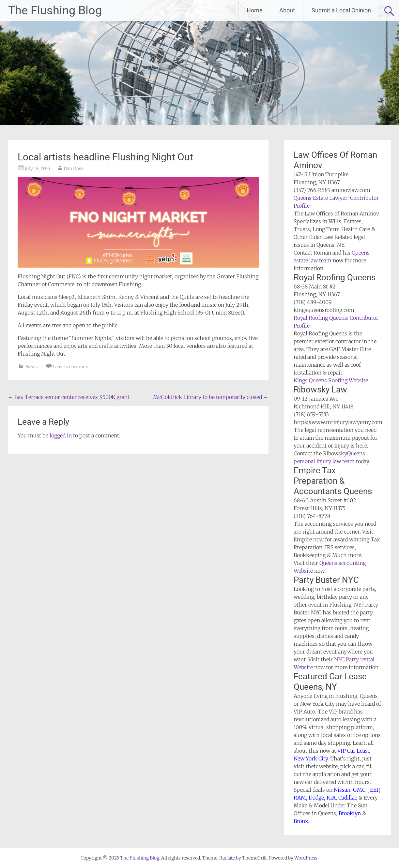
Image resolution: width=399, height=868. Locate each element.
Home (255, 10)
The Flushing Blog (55, 10)
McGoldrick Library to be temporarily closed (211, 397)
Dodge (316, 798)
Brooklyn (350, 813)
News (32, 367)
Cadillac (348, 798)
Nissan (342, 790)
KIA (331, 798)
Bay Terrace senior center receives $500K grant (69, 397)
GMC (359, 790)
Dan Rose (74, 169)
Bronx (301, 821)
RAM (300, 798)
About (287, 10)
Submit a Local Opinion (341, 10)
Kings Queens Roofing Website (331, 380)
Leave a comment (71, 367)
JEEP (374, 790)
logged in (61, 435)
